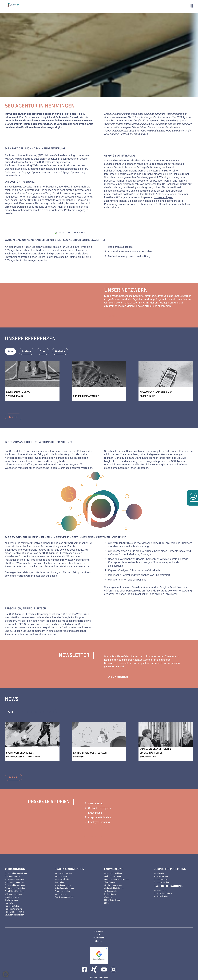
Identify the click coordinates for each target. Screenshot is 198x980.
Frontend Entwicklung (113, 873)
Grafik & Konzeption (100, 808)
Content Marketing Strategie (135, 554)
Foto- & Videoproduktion (15, 912)
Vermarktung (96, 803)
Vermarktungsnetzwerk (14, 879)
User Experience (61, 876)
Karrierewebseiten (161, 896)
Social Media (159, 873)
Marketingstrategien (63, 885)
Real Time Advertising (13, 909)
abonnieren (118, 677)
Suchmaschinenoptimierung (16, 873)
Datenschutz (99, 938)
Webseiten (51, 159)
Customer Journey (12, 876)
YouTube (133, 117)
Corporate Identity (62, 879)
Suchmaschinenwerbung (15, 885)
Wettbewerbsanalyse (13, 894)
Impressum (99, 931)
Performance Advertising (15, 888)
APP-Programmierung (113, 885)
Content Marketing (161, 882)
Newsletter (110, 663)
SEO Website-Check (112, 900)
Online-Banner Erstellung (64, 888)
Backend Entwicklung (113, 876)
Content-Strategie (161, 879)
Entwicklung (95, 813)
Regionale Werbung (13, 906)
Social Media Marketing (14, 891)
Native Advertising (161, 876)
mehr (14, 417)
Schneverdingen (163, 197)
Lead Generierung (12, 897)
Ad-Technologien (111, 891)
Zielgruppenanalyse (62, 891)
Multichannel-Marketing (14, 882)
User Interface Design (63, 873)
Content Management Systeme (117, 879)
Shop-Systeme (110, 882)
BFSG (106, 903)
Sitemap (99, 941)
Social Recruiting (160, 890)
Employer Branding (99, 822)
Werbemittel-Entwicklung (114, 888)
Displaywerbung (11, 900)
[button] (6, 974)
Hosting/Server (110, 894)
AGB (99, 934)
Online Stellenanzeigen (163, 893)
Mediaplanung (60, 894)
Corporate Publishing (100, 817)
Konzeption (115, 562)
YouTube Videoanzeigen (14, 915)
